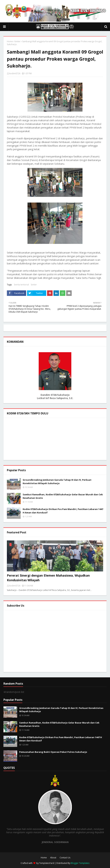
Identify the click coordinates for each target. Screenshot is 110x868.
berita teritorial (21, 285)
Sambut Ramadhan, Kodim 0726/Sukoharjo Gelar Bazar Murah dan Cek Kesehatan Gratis (63, 496)
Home (10, 41)
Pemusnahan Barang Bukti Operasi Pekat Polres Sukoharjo (53, 752)
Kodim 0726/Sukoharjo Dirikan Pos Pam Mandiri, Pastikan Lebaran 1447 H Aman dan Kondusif (63, 511)
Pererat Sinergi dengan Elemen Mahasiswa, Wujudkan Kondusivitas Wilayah (48, 578)
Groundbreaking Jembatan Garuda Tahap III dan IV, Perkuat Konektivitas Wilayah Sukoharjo (57, 482)
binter (18, 41)
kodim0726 (15, 73)
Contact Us (65, 858)
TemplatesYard (47, 863)
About (53, 858)
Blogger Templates (80, 863)
